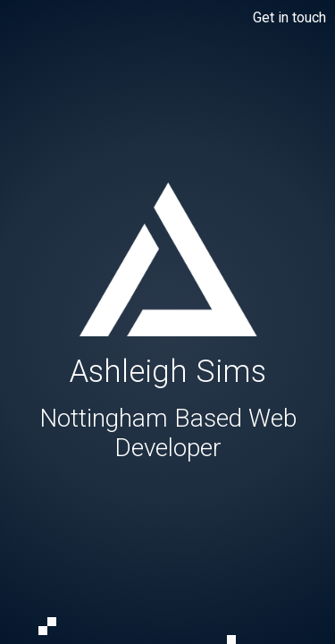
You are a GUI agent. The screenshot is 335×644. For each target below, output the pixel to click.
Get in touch (289, 17)
